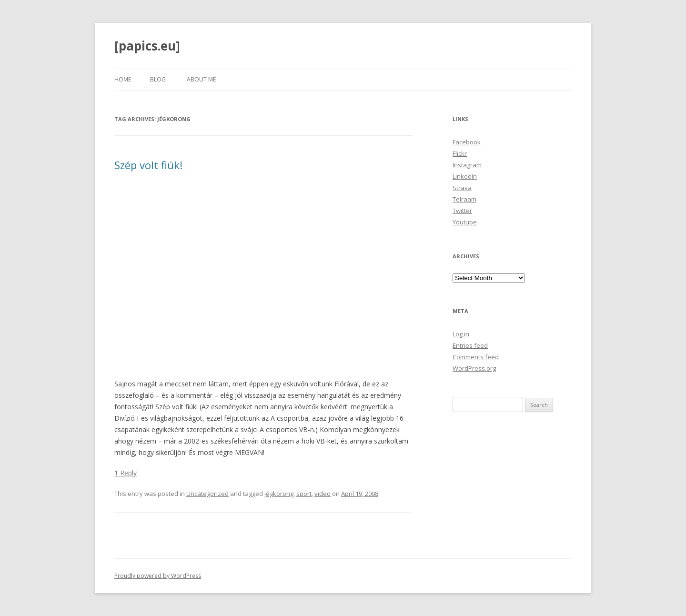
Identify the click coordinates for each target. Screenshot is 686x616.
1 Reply (126, 473)
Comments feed (476, 357)
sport (304, 494)
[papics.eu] (147, 46)
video (323, 494)
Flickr (460, 153)
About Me (201, 79)
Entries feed (470, 345)
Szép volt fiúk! (148, 165)
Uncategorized (207, 494)
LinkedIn (465, 176)
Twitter (462, 211)
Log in (461, 334)
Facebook (467, 142)
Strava (462, 188)
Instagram (467, 165)
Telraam (464, 199)
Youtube (465, 222)
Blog (158, 79)
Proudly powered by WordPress (158, 576)
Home (123, 79)
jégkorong (279, 494)
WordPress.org (474, 368)
